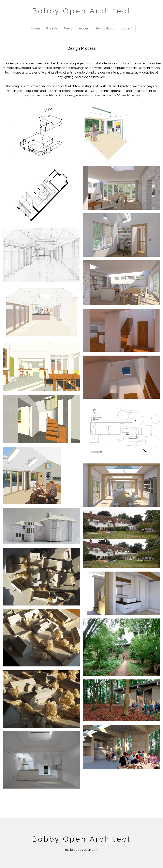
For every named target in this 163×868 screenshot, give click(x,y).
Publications (105, 28)
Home (35, 28)
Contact (126, 28)
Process (84, 28)
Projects (52, 28)
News (68, 28)
